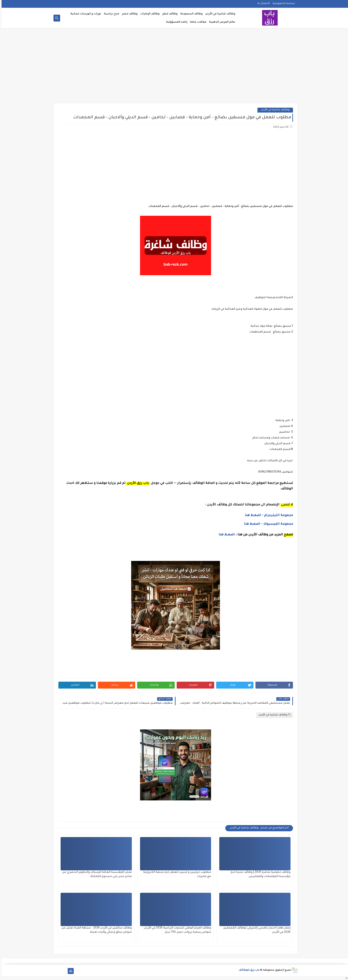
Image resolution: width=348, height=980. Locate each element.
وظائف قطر (168, 14)
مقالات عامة (197, 22)
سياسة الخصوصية (282, 4)
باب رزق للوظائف (248, 970)
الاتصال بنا (262, 4)
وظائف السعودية (190, 14)
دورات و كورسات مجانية (84, 14)
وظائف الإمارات (148, 14)
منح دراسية (110, 14)
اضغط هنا (225, 535)
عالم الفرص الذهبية (221, 22)
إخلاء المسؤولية (175, 22)
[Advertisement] (174, 67)
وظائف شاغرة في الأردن (219, 14)
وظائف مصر (128, 14)
